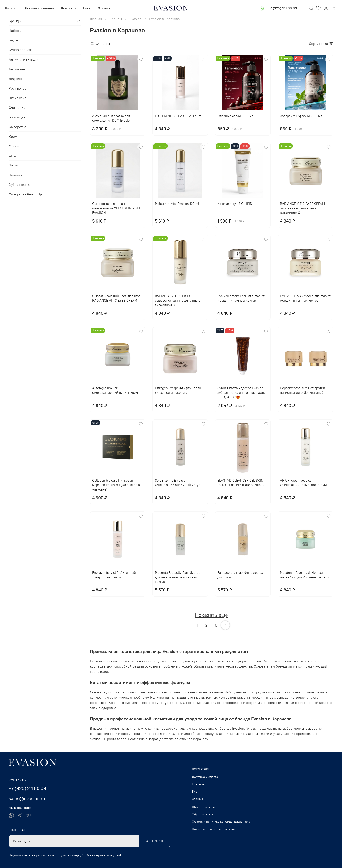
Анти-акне (17, 69)
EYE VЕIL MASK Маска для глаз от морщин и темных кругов (305, 298)
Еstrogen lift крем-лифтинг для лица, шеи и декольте (178, 390)
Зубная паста (19, 185)
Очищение (17, 107)
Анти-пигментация (24, 59)
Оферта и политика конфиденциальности (221, 822)
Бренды (15, 21)
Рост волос (18, 88)
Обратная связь (203, 814)
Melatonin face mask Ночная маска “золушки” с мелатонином (305, 575)
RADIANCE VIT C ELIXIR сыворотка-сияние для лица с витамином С (178, 300)
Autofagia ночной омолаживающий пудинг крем (115, 390)
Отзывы (107, 8)
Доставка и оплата (43, 8)
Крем (13, 136)
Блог (90, 8)
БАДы (13, 40)
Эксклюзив (18, 98)
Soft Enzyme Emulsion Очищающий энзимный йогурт (178, 483)
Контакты (72, 8)
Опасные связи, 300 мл (235, 116)
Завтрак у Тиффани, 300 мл (301, 116)
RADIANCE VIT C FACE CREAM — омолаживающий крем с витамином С (304, 208)
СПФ (13, 156)
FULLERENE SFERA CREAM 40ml (179, 116)
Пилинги (16, 175)
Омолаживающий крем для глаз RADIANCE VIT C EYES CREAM (116, 298)
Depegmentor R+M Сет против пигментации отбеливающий (303, 390)
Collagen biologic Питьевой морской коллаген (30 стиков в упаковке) (116, 485)
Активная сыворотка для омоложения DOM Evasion (112, 118)
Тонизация (17, 117)
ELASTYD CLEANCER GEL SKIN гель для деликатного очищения (242, 483)
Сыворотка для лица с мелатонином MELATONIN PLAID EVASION (117, 208)
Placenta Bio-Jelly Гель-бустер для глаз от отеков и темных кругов (178, 577)
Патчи (13, 165)
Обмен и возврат (204, 807)
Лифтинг (16, 79)
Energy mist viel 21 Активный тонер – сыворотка (114, 575)
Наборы (15, 31)
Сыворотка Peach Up (25, 194)
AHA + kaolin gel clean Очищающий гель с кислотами (303, 483)
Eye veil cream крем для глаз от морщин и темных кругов (241, 298)
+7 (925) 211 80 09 (279, 8)
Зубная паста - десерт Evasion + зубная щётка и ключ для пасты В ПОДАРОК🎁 (242, 393)
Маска (14, 146)
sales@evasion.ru (27, 799)
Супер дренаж (20, 50)
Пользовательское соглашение (214, 829)
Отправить (155, 841)
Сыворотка (17, 127)
